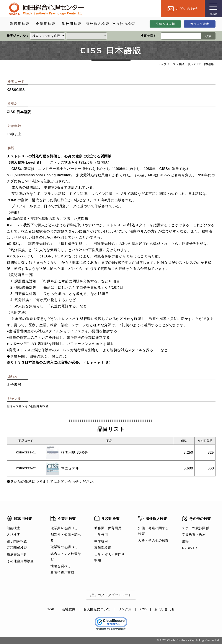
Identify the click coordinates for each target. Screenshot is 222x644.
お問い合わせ (165, 609)
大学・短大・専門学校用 (110, 557)
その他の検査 (196, 519)
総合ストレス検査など (66, 557)
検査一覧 (185, 64)
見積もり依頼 (165, 24)
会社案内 (69, 609)
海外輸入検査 (153, 519)
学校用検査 (107, 519)
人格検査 (14, 535)
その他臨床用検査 (37, 406)
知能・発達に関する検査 (153, 531)
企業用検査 (63, 519)
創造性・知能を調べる (66, 538)
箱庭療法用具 (17, 555)
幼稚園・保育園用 (108, 528)
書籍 (185, 541)
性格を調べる (61, 566)
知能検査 (14, 528)
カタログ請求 (200, 24)
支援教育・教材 (194, 535)
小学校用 (101, 535)
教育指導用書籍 (62, 573)
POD (143, 609)
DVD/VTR (189, 548)
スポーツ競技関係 (195, 528)
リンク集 (125, 609)
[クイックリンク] (47, 36)
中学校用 (101, 541)
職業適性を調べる (64, 547)
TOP (51, 609)
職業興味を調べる (64, 528)
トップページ (166, 64)
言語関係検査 (17, 548)
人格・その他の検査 (153, 540)
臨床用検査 (14, 406)
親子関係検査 (17, 541)
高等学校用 (103, 548)
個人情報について (97, 609)
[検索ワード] (181, 36)
